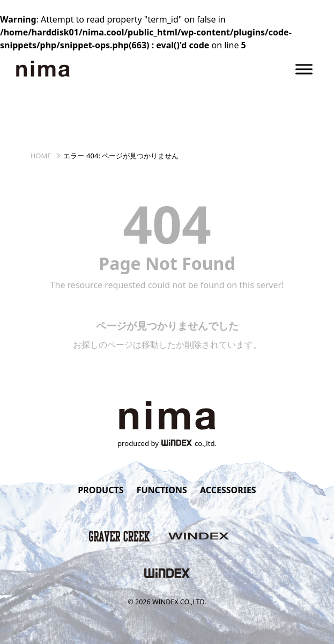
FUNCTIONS (162, 490)
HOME (41, 156)
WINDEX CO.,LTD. (179, 602)
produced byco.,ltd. (167, 443)
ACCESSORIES (228, 490)
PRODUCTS (101, 490)
